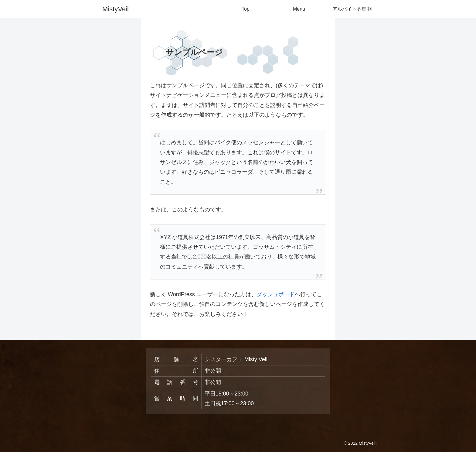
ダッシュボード (276, 294)
